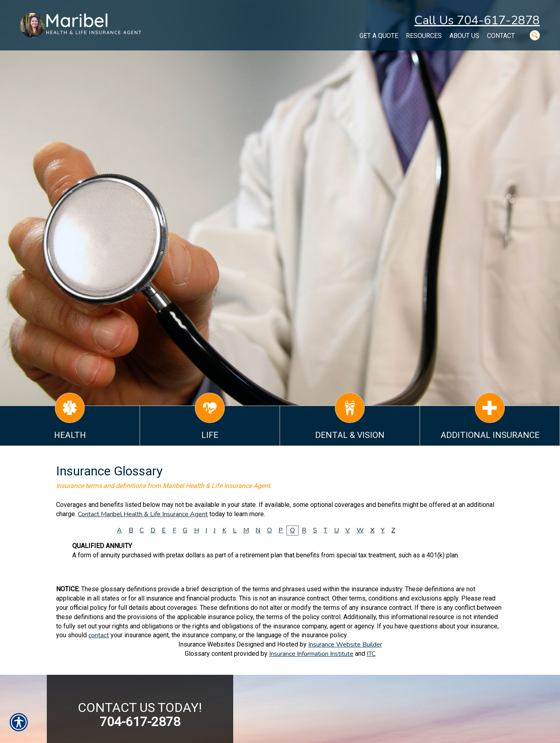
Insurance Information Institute (311, 654)
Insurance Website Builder (345, 645)
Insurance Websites (207, 644)
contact (99, 635)
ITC (371, 654)
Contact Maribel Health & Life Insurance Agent (143, 514)
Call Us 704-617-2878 (477, 20)
